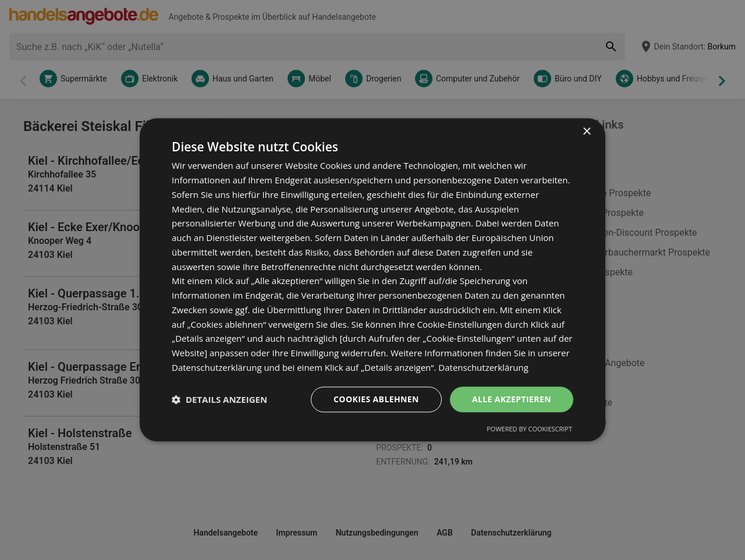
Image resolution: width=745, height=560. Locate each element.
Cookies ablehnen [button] (376, 399)
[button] (219, 399)
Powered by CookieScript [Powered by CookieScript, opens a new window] (529, 429)
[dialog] (372, 280)
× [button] (586, 132)
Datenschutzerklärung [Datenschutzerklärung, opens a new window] (483, 367)
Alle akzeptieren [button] (512, 399)
